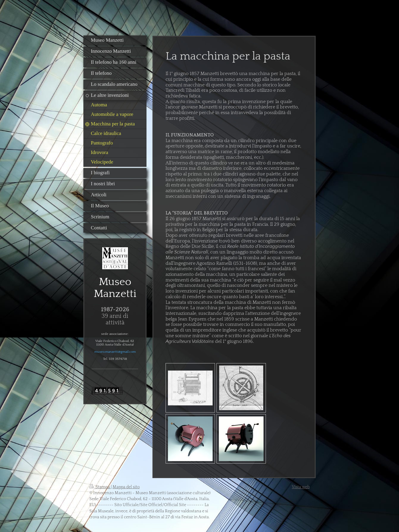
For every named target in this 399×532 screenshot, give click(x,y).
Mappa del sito (126, 487)
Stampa (100, 487)
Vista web (301, 487)
